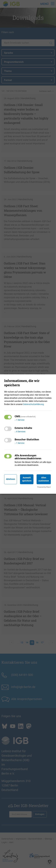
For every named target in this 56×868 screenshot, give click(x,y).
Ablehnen (11, 479)
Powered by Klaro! (44, 487)
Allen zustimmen (44, 479)
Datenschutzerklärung (33, 404)
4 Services (20, 432)
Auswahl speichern (27, 479)
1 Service (19, 420)
